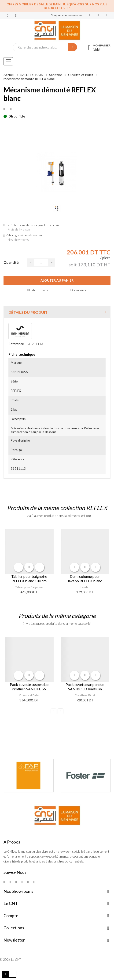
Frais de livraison (19, 229)
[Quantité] (41, 263)
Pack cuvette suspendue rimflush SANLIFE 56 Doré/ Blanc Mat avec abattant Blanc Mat (29, 687)
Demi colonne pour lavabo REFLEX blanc (85, 579)
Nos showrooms (18, 240)
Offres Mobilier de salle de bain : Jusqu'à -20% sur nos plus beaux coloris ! (57, 6)
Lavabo (85, 587)
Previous (53, 711)
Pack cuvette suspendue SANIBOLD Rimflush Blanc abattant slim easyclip (85, 687)
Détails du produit (28, 312)
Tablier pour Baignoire (29, 587)
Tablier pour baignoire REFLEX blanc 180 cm (29, 579)
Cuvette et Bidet (29, 695)
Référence (16, 344)
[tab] (57, 312)
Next (61, 711)
